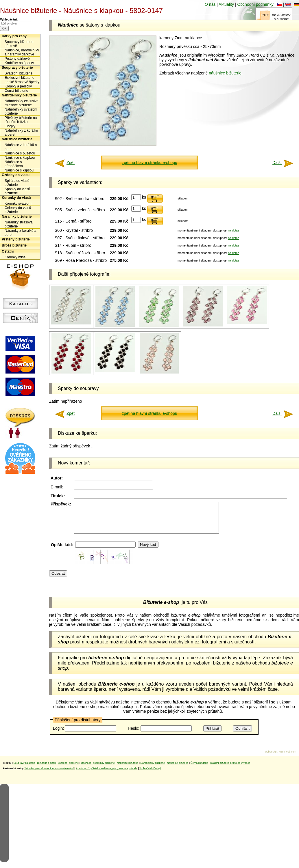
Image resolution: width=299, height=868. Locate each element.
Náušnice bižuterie (17, 139)
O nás (210, 4)
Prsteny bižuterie (16, 239)
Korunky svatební (18, 204)
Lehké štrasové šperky (22, 82)
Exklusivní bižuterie (20, 78)
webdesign (271, 758)
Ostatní (8, 251)
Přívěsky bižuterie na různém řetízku (21, 120)
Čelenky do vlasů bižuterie (18, 210)
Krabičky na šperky (19, 63)
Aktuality (226, 4)
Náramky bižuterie (17, 216)
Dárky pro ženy (14, 36)
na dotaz (234, 230)
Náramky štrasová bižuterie (19, 224)
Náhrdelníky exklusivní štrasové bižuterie (22, 103)
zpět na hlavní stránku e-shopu (149, 163)
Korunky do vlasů (16, 198)
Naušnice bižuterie (128, 769)
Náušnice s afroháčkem (14, 164)
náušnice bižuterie (225, 73)
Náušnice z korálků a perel (21, 147)
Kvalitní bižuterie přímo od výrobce (230, 769)
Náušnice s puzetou (20, 153)
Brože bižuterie (14, 245)
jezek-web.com (287, 758)
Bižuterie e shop (46, 769)
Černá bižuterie (16, 91)
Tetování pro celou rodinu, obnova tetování (49, 774)
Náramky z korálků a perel (20, 233)
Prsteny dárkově (17, 59)
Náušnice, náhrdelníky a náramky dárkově (22, 52)
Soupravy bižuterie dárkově (19, 44)
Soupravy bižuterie (17, 68)
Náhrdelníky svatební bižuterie (21, 111)
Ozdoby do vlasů (16, 175)
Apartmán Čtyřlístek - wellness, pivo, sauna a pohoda (107, 774)
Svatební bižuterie (19, 73)
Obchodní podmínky (255, 4)
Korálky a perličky (18, 86)
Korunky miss (15, 257)
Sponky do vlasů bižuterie (17, 191)
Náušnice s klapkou (20, 158)
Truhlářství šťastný (150, 774)
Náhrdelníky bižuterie (19, 95)
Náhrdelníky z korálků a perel (21, 132)
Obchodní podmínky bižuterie (98, 769)
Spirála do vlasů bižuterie (17, 183)
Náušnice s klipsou (19, 170)
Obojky (10, 126)
